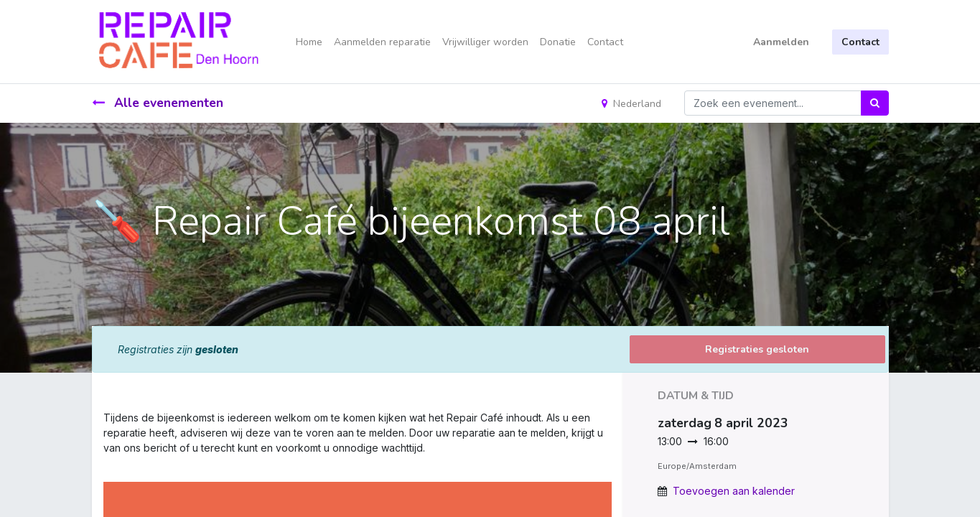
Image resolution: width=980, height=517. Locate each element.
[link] (105, 463)
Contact (860, 42)
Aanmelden (781, 42)
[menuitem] (309, 42)
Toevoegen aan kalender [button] (734, 491)
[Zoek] (875, 103)
